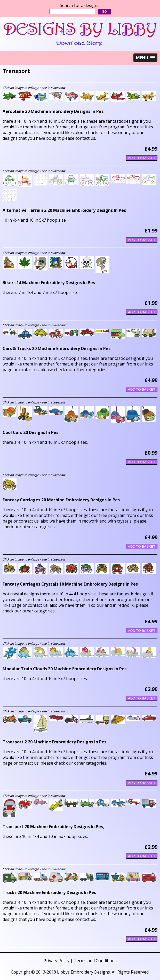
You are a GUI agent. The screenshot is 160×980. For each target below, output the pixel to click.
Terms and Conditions (95, 961)
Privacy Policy (57, 961)
